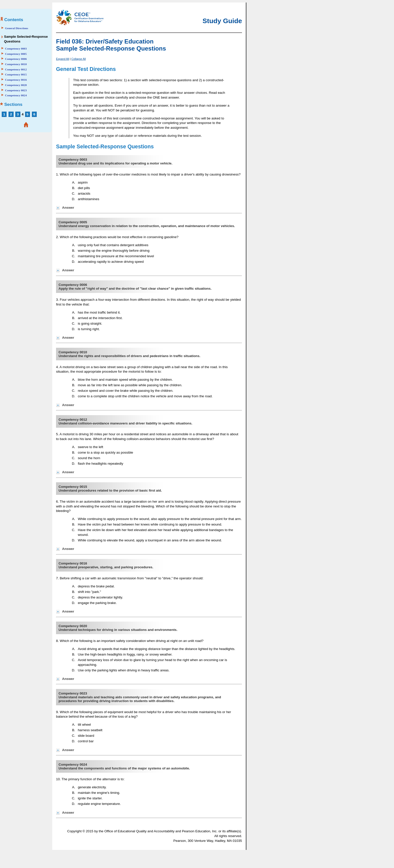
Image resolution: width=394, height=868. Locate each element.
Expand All (63, 59)
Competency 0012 (16, 69)
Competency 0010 (16, 64)
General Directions (17, 28)
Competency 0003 (16, 49)
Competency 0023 (16, 90)
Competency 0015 (16, 74)
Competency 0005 (16, 54)
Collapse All (79, 59)
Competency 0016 (16, 80)
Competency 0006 (16, 59)
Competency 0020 (16, 85)
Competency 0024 (16, 95)
